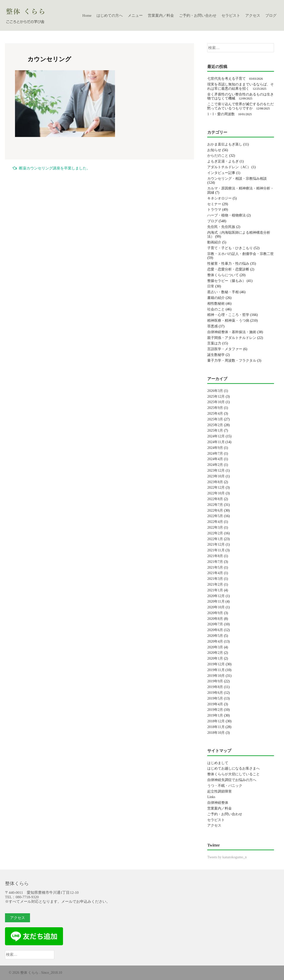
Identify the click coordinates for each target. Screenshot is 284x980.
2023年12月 (216, 471)
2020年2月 (215, 653)
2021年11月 (216, 550)
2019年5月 (215, 698)
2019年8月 (215, 687)
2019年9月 (215, 681)
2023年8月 (215, 482)
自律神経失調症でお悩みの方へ (232, 780)
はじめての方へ (110, 15)
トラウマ (214, 210)
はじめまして (218, 763)
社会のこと (216, 309)
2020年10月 (216, 607)
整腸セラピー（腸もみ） (226, 281)
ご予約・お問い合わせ (198, 15)
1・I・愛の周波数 (221, 114)
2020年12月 (216, 596)
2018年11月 (216, 727)
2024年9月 (215, 448)
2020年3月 (215, 647)
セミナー (214, 204)
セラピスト (231, 15)
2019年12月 (216, 664)
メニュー (135, 15)
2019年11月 (216, 670)
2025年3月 (215, 419)
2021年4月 (215, 573)
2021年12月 (216, 544)
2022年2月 (215, 533)
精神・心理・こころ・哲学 (228, 315)
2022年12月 (216, 488)
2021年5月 (215, 567)
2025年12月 (216, 397)
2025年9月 (215, 408)
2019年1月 (215, 715)
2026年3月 (215, 391)
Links (211, 797)
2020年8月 (215, 619)
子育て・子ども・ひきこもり (230, 248)
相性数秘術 (216, 304)
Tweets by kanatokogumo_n (227, 857)
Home (87, 15)
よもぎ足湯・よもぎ (223, 161)
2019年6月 (215, 693)
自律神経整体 (218, 803)
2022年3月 (215, 527)
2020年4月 (215, 641)
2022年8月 (215, 499)
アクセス (253, 15)
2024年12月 (216, 436)
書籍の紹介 (216, 298)
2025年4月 (215, 414)
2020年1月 (215, 658)
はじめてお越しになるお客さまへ (233, 768)
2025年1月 (215, 431)
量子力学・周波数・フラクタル (232, 361)
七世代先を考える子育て (226, 79)
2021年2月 (215, 584)
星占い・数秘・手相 (223, 292)
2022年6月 (215, 510)
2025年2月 (215, 425)
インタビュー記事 (221, 173)
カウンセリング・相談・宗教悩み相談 (237, 179)
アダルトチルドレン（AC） (229, 167)
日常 (211, 286)
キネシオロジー (219, 198)
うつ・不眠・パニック (225, 786)
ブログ (271, 15)
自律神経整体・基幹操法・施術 (232, 332)
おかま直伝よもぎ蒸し (225, 144)
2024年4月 (215, 459)
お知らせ (214, 150)
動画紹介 (214, 242)
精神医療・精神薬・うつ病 (228, 321)
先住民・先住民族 (221, 227)
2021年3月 (215, 579)
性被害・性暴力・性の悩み (228, 264)
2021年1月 (215, 590)
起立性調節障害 (219, 791)
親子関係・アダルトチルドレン (232, 338)
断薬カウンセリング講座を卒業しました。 (51, 168)
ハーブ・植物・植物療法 (226, 215)
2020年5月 (215, 636)
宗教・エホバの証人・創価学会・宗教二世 (240, 254)
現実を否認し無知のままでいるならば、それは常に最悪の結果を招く (240, 86)
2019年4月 (215, 704)
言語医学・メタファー (225, 349)
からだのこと (218, 156)
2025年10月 (216, 402)
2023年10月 (216, 476)
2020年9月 (215, 613)
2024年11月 (216, 442)
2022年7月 (215, 505)
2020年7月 (215, 624)
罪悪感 (212, 326)
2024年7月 (215, 454)
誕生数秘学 (216, 355)
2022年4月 (215, 522)
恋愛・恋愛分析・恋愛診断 (228, 269)
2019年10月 (216, 676)
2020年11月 (216, 601)
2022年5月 (215, 516)
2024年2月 (215, 465)
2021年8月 (215, 556)
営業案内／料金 (161, 15)
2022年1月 (215, 539)
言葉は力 (214, 343)
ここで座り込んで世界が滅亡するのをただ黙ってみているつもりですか (240, 106)
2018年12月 (216, 721)
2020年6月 (215, 630)
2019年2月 (215, 710)
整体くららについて (223, 275)
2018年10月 (216, 733)
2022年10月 (216, 493)
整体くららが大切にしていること (233, 774)
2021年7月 (215, 562)
